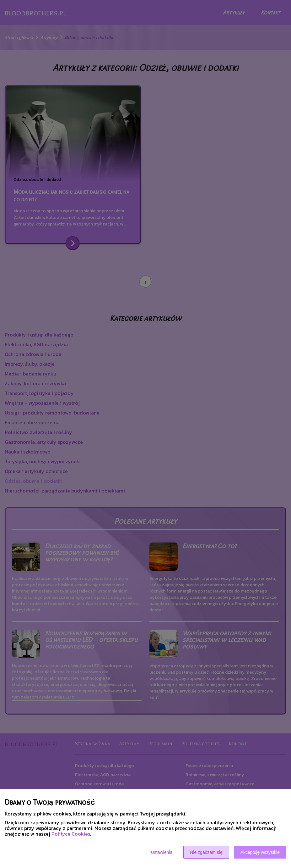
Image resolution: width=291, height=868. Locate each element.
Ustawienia (162, 852)
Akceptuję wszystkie (260, 852)
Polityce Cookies (71, 834)
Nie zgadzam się (206, 852)
